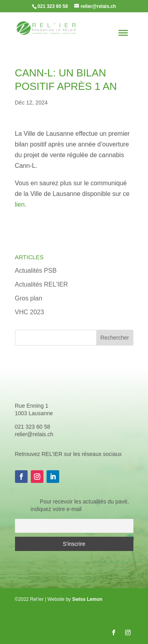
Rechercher (114, 338)
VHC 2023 (30, 312)
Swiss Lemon (87, 599)
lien (20, 204)
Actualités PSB (36, 271)
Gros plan (29, 298)
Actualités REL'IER (42, 284)
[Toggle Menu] (123, 33)
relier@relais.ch (34, 434)
